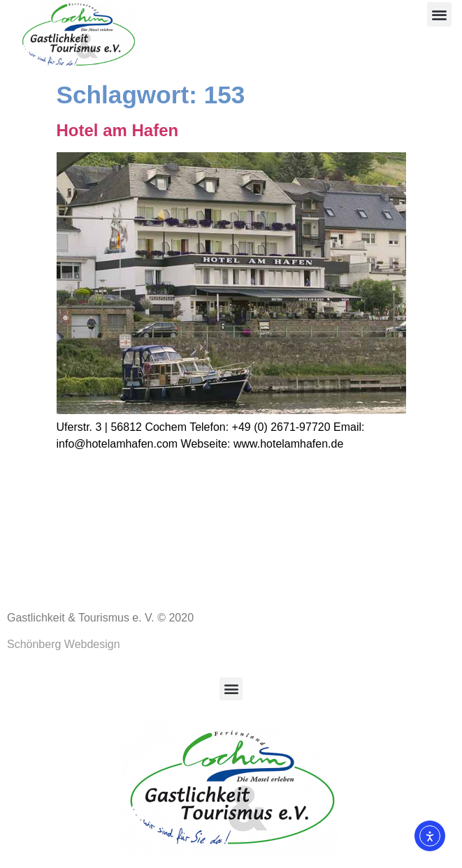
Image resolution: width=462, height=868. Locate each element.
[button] (439, 14)
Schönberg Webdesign (64, 644)
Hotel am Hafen (118, 130)
